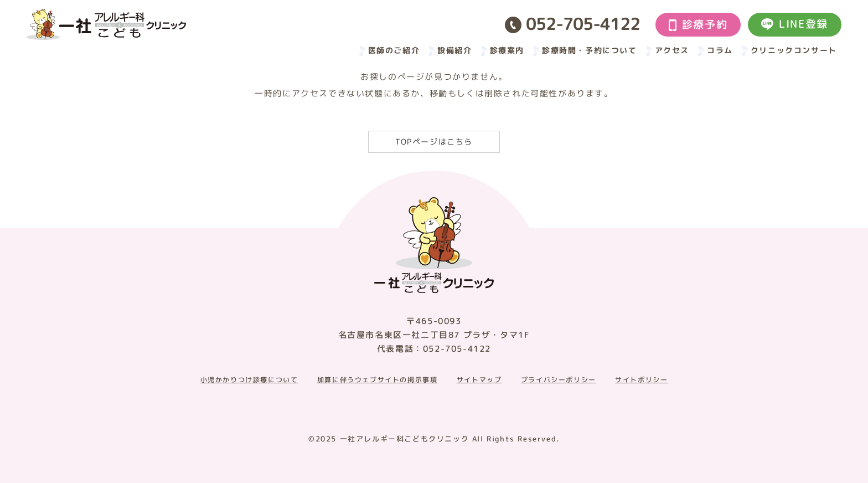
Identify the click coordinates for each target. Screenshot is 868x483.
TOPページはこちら (434, 142)
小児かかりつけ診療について (249, 380)
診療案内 (507, 50)
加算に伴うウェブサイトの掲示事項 (378, 380)
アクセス (672, 50)
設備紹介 (454, 50)
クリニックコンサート (794, 50)
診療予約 (698, 24)
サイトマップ (479, 380)
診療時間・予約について (590, 50)
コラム (720, 50)
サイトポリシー (641, 380)
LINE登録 (795, 24)
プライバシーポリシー (559, 380)
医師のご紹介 (394, 50)
